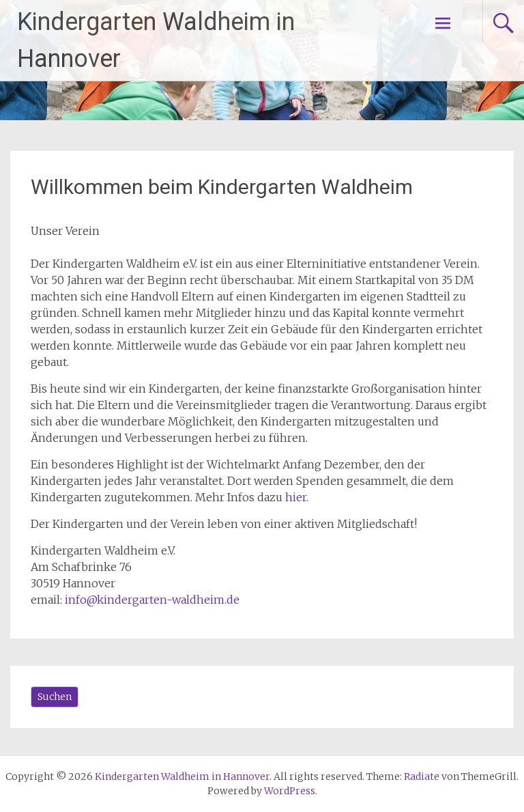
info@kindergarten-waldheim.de (152, 600)
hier (296, 497)
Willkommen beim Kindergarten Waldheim (222, 187)
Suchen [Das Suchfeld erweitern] (55, 697)
